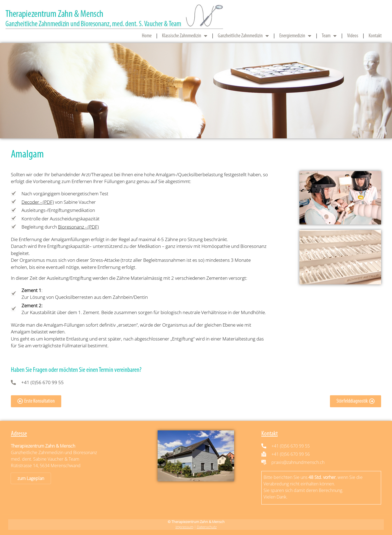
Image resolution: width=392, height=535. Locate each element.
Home (147, 36)
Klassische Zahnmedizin (185, 36)
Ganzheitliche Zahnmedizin (243, 36)
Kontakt (375, 36)
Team (329, 36)
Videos (353, 36)
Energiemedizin (295, 36)
